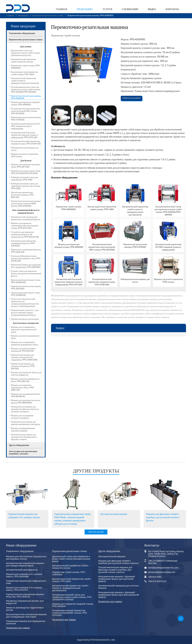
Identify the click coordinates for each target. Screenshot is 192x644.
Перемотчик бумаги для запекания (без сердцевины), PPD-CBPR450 (26, 266)
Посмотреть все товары (18, 628)
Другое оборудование (19, 445)
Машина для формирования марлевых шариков (23, 429)
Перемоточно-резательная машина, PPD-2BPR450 (26, 287)
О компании (130, 9)
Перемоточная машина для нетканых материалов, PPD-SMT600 (23, 366)
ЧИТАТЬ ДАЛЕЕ (96, 532)
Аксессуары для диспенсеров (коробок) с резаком (23, 453)
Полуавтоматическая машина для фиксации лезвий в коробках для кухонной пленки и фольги (115, 570)
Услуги (107, 9)
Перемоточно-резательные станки (48, 15)
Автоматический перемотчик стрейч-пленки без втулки (23, 60)
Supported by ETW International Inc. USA (96, 640)
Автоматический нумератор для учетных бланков (119, 587)
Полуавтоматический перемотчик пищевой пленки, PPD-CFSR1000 (102, 282)
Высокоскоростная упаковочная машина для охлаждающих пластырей (26, 616)
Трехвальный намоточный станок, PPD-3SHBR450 (26, 294)
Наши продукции (23, 26)
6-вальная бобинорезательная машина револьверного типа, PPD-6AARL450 (26, 258)
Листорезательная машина (114, 514)
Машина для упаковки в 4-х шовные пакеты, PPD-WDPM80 (24, 575)
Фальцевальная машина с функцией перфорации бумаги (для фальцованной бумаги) (119, 595)
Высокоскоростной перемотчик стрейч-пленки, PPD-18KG (102, 208)
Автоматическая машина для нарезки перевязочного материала (25, 423)
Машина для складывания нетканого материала (22, 417)
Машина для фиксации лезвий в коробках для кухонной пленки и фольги (163, 517)
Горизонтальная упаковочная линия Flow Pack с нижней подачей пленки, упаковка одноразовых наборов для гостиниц (72, 519)
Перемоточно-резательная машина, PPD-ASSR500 (26, 97)
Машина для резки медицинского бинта (25, 337)
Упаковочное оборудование (22, 33)
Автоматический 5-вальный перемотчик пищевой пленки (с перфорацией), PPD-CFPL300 (69, 282)
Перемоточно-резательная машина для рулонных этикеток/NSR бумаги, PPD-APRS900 (26, 203)
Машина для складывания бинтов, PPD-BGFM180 (26, 395)
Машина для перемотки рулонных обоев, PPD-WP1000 (26, 166)
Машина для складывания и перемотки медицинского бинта (25, 343)
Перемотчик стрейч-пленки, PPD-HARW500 (69, 208)
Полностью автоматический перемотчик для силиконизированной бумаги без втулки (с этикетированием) (25, 303)
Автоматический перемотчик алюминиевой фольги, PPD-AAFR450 (23, 243)
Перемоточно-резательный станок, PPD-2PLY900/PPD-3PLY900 (26, 172)
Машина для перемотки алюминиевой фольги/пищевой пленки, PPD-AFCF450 (25, 226)
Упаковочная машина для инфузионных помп (26, 582)
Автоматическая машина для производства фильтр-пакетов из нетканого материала (25, 409)
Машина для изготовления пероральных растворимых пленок (26, 558)
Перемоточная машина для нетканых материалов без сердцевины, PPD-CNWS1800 (24, 357)
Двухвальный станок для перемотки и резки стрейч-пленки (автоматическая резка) (25, 53)
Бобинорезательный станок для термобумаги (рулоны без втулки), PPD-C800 (26, 186)
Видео (152, 9)
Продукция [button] (84, 9)
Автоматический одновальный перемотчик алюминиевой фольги (26, 218)
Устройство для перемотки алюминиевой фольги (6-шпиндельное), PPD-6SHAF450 (25, 234)
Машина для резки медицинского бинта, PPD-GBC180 (25, 380)
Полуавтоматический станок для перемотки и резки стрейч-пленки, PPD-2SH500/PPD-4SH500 (168, 211)
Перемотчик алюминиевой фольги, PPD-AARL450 (26, 251)
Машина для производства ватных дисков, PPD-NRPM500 (26, 401)
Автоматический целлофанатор (22, 570)
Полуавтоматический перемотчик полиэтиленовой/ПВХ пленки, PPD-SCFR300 (102, 247)
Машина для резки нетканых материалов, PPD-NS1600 (23, 350)
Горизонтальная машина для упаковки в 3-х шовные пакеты (24, 516)
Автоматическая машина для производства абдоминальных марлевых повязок (24, 437)
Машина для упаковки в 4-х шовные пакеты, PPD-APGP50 (24, 589)
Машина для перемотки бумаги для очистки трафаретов (26, 374)
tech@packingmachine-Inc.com (163, 568)
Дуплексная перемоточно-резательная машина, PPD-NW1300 (22, 195)
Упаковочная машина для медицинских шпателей (26, 622)
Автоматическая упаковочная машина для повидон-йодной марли (25, 564)
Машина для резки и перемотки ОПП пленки (168, 281)
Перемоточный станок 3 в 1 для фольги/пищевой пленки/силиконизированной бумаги (25, 313)
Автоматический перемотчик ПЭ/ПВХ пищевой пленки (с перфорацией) (168, 247)
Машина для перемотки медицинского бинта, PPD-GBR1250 (23, 388)
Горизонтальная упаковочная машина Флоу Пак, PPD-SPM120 (25, 596)
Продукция (23, 15)
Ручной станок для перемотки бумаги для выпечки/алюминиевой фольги (26, 274)
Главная (61, 9)
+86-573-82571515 (157, 581)
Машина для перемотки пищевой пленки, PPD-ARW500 (69, 246)
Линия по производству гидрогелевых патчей (25, 609)
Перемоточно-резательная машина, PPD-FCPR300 (135, 246)
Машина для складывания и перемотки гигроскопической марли (24, 329)
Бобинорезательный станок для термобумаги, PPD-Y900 (24, 179)
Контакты (172, 9)
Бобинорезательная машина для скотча (135, 281)
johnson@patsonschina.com (162, 572)
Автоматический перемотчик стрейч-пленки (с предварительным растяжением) (135, 211)
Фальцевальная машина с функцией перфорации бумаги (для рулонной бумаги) (117, 579)
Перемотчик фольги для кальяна (25, 319)
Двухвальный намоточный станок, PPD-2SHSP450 (26, 281)
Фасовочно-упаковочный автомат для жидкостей (25, 602)
